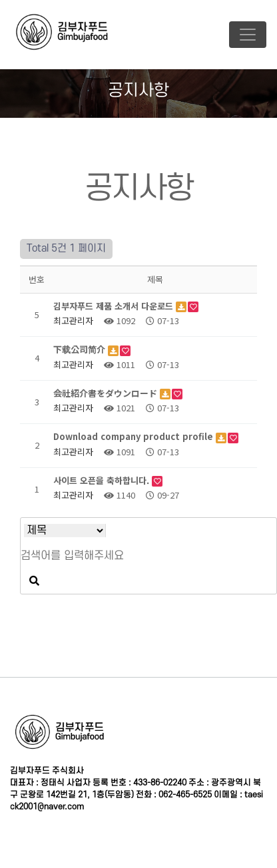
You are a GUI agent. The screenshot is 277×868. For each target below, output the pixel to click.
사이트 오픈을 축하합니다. (103, 480)
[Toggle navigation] (248, 35)
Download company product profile (135, 436)
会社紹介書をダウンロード (107, 393)
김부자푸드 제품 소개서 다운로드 (115, 306)
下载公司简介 (81, 349)
